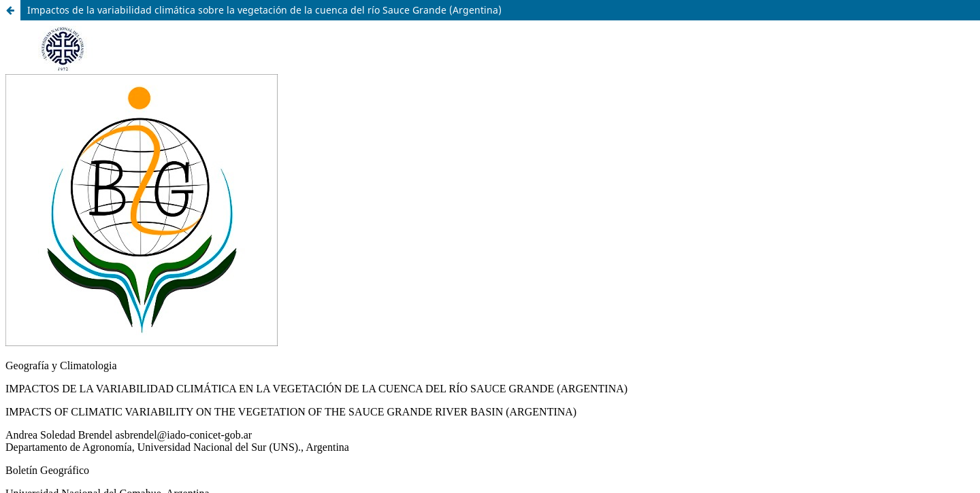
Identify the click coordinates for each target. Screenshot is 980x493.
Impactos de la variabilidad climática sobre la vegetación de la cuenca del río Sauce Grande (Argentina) (264, 10)
